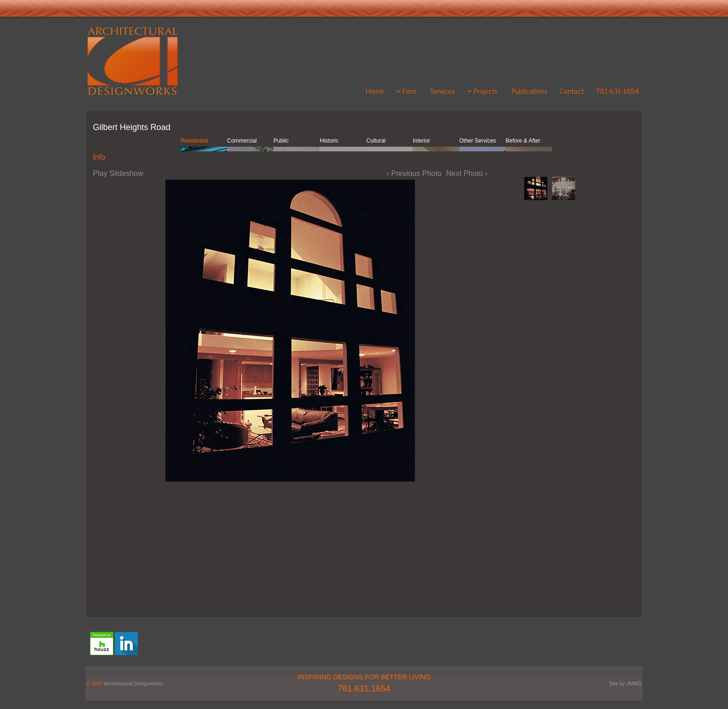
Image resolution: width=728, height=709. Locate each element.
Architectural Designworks (133, 683)
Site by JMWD (625, 683)
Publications (530, 91)
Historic (329, 141)
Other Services (478, 141)
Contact (572, 91)
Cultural (376, 141)
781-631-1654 (617, 91)
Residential (194, 141)
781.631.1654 (364, 688)
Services (442, 91)
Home (375, 91)
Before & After (523, 141)
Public (281, 141)
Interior (421, 141)
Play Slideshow (118, 173)
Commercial (242, 141)
